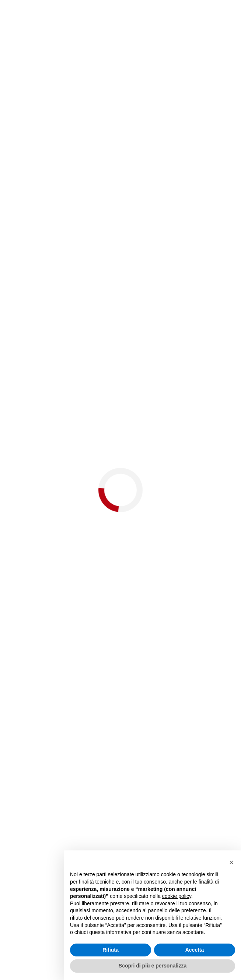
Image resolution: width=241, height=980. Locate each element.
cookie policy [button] (177, 896)
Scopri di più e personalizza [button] (153, 966)
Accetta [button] (195, 950)
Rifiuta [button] (111, 950)
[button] (231, 862)
